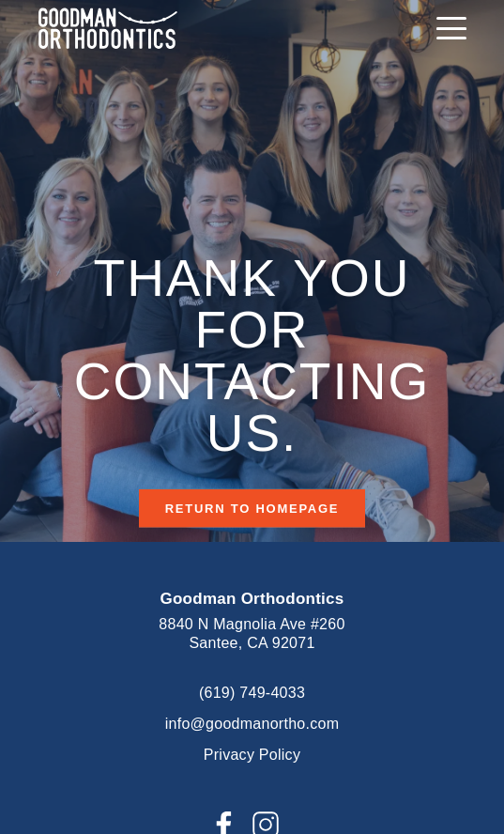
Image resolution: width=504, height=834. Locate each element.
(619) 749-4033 (252, 693)
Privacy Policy (252, 755)
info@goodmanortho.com (252, 724)
